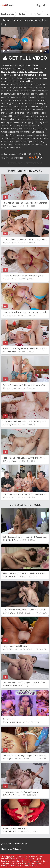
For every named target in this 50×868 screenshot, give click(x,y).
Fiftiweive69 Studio (12, 832)
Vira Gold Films (11, 795)
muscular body (18, 78)
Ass (42, 68)
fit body (15, 75)
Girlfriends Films (12, 540)
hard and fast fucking (28, 75)
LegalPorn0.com (21, 857)
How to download (11, 849)
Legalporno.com (7, 5)
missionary (6, 78)
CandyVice (9, 759)
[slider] (18, 51)
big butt (17, 68)
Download (17, 158)
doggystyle (6, 75)
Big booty (12, 72)
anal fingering (34, 68)
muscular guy (31, 78)
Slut (10, 81)
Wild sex (30, 81)
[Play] (4, 51)
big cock (21, 72)
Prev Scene (16, 163)
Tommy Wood (31, 65)
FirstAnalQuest (11, 686)
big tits (24, 68)
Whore (22, 81)
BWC (41, 72)
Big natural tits (31, 72)
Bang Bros (9, 649)
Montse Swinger (17, 65)
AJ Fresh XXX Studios (13, 722)
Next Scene (34, 163)
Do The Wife (10, 613)
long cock (43, 75)
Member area (20, 844)
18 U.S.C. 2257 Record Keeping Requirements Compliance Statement (21, 860)
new (40, 78)
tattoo (16, 81)
